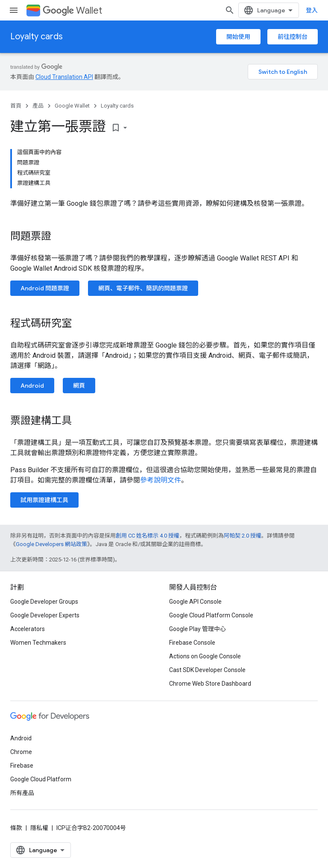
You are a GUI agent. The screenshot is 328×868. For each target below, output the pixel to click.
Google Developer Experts (45, 615)
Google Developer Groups (44, 602)
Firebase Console (192, 643)
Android (32, 386)
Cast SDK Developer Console (207, 670)
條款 (16, 828)
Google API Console (195, 602)
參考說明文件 (161, 480)
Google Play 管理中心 (198, 629)
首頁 (16, 106)
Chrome (21, 752)
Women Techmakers (38, 643)
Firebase (22, 766)
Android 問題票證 (45, 288)
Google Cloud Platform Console (211, 615)
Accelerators (28, 629)
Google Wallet (72, 106)
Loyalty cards (37, 37)
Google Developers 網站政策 (51, 544)
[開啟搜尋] (230, 10)
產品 (38, 106)
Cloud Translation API (64, 77)
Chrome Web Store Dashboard (210, 684)
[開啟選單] (14, 10)
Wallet (72, 10)
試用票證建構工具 (44, 500)
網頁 (79, 386)
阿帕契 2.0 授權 (243, 536)
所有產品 (22, 793)
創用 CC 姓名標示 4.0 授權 (148, 536)
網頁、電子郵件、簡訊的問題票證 (143, 288)
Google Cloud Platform (41, 779)
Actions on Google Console (205, 656)
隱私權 (39, 828)
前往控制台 (293, 37)
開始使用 (238, 37)
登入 (312, 10)
